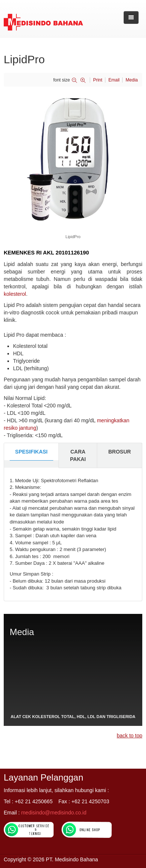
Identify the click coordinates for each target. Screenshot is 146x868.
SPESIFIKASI (31, 452)
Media (132, 80)
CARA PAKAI (78, 455)
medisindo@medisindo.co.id (54, 813)
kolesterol (15, 294)
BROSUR (120, 452)
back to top (130, 736)
